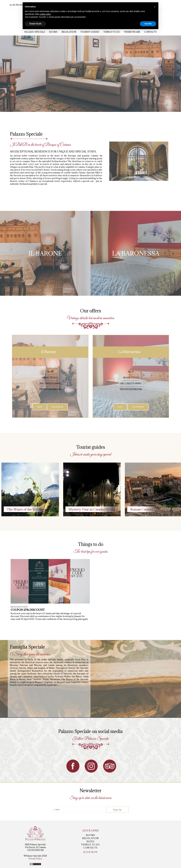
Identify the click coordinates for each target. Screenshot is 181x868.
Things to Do (112, 32)
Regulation (69, 32)
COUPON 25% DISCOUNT (28, 610)
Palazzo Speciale (35, 32)
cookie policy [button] (45, 14)
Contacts (150, 32)
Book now (90, 852)
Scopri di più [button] (35, 24)
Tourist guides (90, 32)
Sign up (117, 810)
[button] (155, 7)
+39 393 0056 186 (19, 5)
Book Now (57, 407)
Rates (90, 841)
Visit (40, 407)
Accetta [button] (148, 24)
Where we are (132, 32)
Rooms (53, 32)
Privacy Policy (35, 859)
